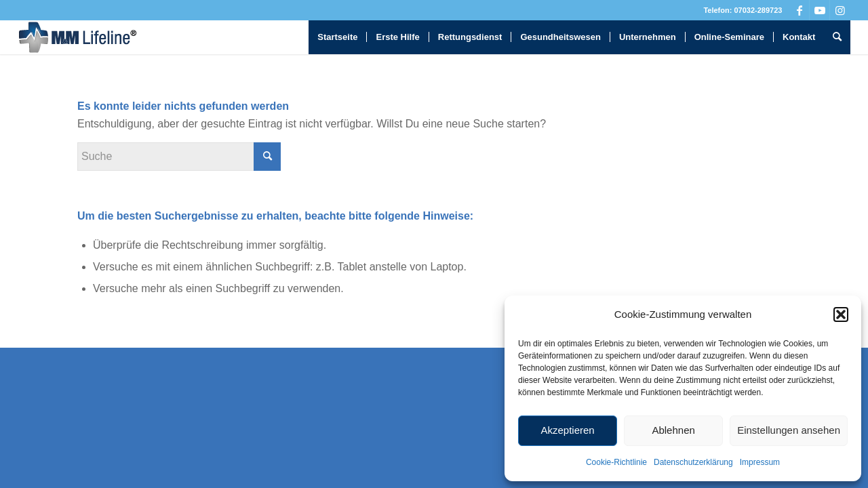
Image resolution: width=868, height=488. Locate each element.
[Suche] (837, 37)
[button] (841, 314)
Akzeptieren (567, 430)
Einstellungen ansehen (789, 430)
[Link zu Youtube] (820, 10)
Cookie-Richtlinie (616, 462)
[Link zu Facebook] (799, 10)
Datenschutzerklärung (693, 462)
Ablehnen (673, 430)
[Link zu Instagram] (840, 10)
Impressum (760, 462)
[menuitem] (337, 37)
